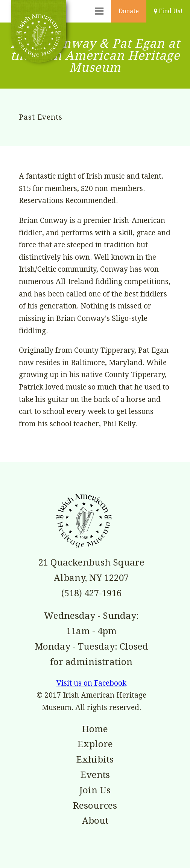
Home (95, 729)
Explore (95, 744)
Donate (129, 11)
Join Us (95, 790)
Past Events (41, 117)
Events (95, 775)
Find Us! (168, 11)
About (95, 821)
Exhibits (95, 760)
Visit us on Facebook (91, 683)
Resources (95, 806)
